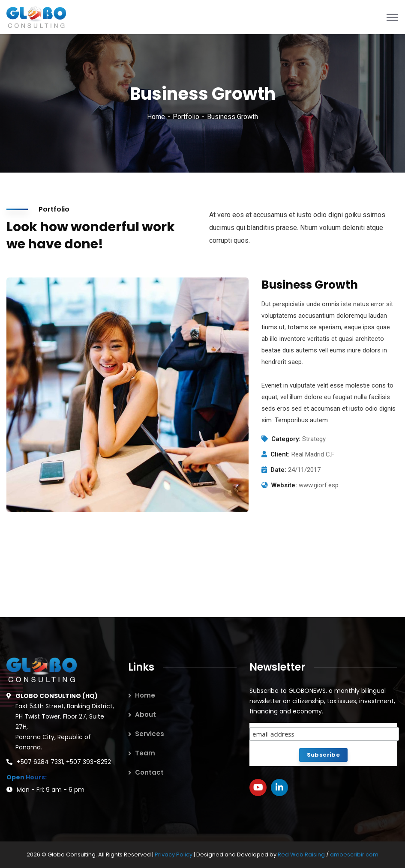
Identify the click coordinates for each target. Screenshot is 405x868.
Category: (286, 439)
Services (150, 734)
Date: (278, 470)
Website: (284, 485)
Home (156, 117)
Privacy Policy (174, 855)
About (145, 714)
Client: (280, 454)
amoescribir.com (354, 855)
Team (145, 753)
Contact (149, 772)
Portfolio (186, 117)
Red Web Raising (301, 855)
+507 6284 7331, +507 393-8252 (64, 762)
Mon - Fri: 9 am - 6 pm (51, 790)
